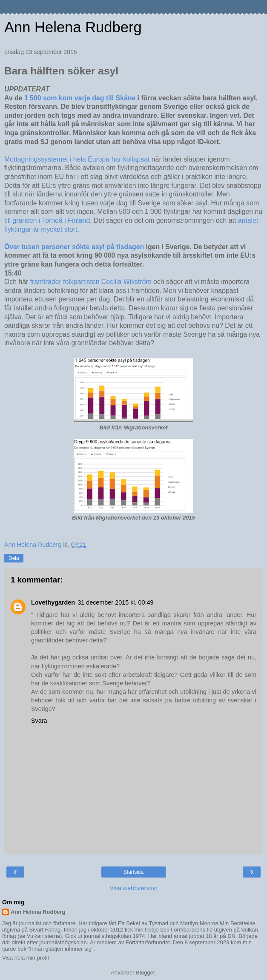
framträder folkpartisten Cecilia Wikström (91, 282)
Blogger (145, 973)
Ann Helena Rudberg (73, 27)
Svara (39, 721)
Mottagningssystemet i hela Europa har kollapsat (77, 159)
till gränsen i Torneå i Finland (47, 220)
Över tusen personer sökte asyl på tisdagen (74, 247)
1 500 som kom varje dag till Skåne (80, 98)
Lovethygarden (53, 602)
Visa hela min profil (26, 958)
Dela (14, 558)
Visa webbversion (133, 888)
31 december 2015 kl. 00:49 (115, 602)
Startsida (133, 872)
